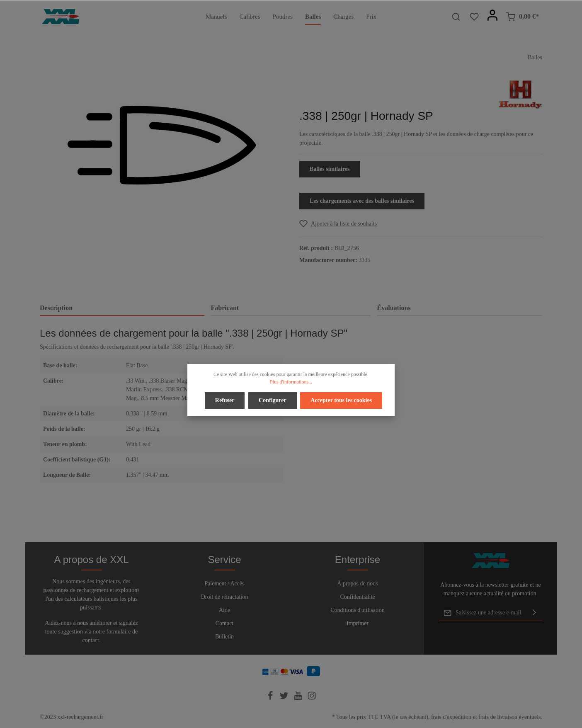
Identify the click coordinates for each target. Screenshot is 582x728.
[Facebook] (271, 698)
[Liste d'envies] (474, 17)
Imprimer (358, 623)
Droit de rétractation (225, 597)
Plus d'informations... (291, 382)
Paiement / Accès (224, 584)
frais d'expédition (451, 717)
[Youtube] (299, 698)
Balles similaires (330, 169)
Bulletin (224, 637)
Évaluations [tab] (394, 308)
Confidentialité (358, 597)
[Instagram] (312, 698)
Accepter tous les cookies (341, 400)
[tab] (122, 308)
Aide (224, 610)
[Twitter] (285, 698)
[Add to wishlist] (338, 224)
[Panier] (522, 17)
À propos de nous (357, 584)
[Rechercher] (456, 17)
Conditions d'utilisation (357, 610)
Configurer (273, 400)
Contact (225, 623)
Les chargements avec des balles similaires (362, 201)
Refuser (225, 400)
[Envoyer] (534, 613)
